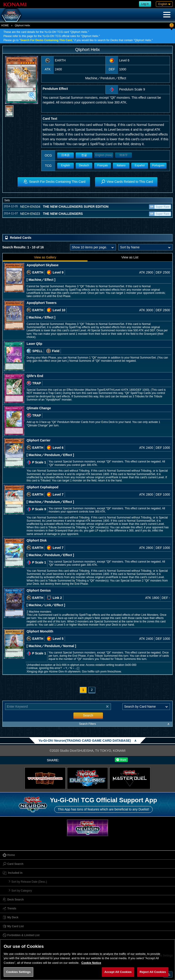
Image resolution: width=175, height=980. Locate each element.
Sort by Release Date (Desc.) (29, 882)
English (66, 165)
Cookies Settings (18, 972)
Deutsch (84, 165)
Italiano (121, 165)
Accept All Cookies (118, 972)
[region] (87, 960)
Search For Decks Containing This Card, (46, 40)
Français (103, 165)
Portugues (158, 165)
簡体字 (124, 155)
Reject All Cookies (153, 972)
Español (140, 165)
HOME (5, 25)
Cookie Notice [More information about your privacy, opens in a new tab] (91, 963)
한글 (84, 155)
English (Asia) (104, 155)
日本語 (65, 155)
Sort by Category (22, 891)
